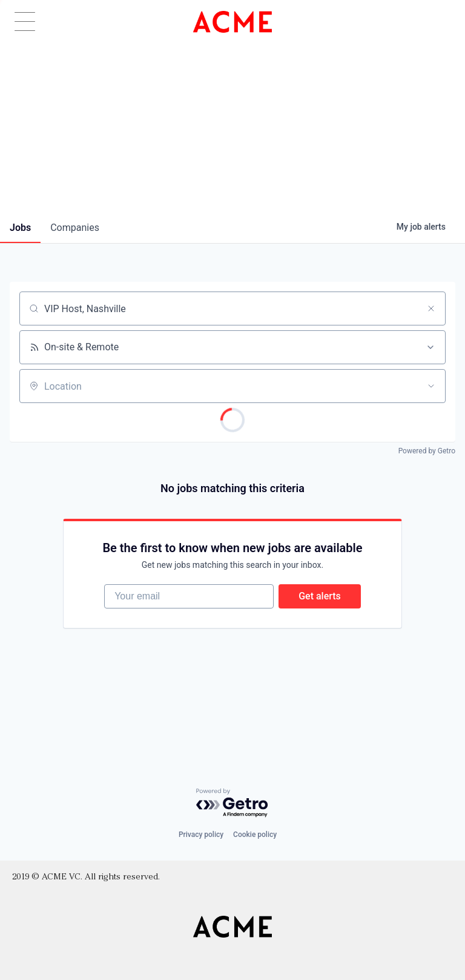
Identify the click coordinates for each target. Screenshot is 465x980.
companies (75, 228)
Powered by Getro (427, 451)
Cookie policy (255, 835)
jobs (20, 228)
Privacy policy (201, 835)
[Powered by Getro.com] (232, 803)
